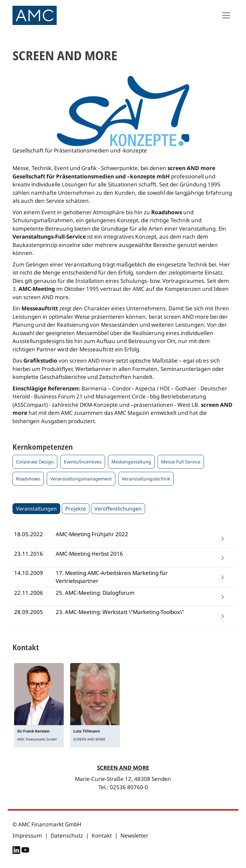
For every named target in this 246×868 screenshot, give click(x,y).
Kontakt (102, 835)
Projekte (76, 509)
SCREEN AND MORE (123, 768)
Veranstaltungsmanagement (81, 479)
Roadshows (28, 479)
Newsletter (134, 835)
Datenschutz (67, 835)
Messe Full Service (181, 462)
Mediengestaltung (131, 462)
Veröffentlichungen (118, 509)
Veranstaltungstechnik (146, 479)
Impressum (27, 835)
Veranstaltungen (36, 509)
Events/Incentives (83, 462)
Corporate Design (35, 462)
